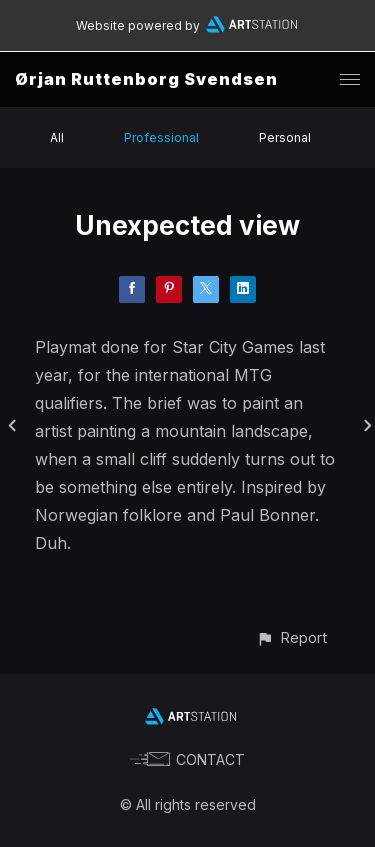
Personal (285, 137)
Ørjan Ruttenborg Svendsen (146, 79)
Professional (161, 137)
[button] (291, 637)
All (57, 137)
